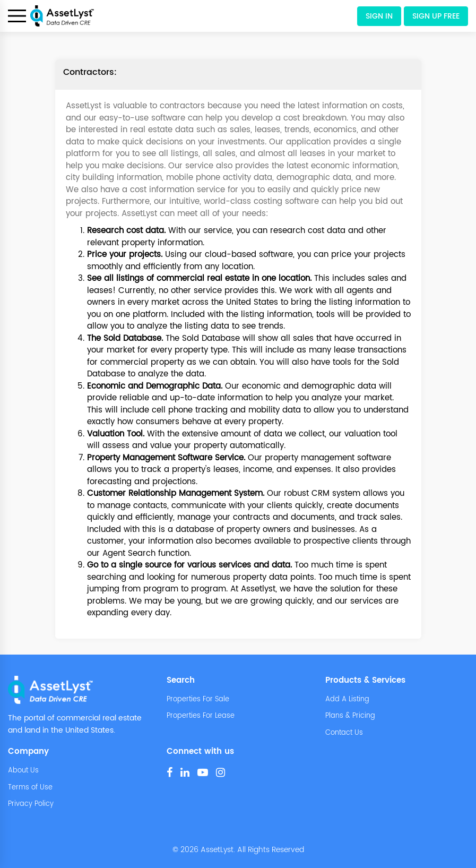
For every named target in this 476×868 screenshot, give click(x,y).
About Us (23, 771)
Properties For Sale (198, 700)
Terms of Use (30, 788)
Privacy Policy (31, 804)
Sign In (379, 16)
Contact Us (344, 733)
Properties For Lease (201, 716)
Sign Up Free (436, 16)
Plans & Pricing (350, 716)
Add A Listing (347, 700)
